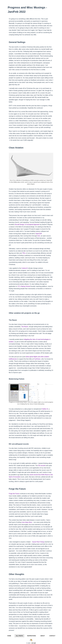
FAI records (42, 466)
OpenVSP (39, 234)
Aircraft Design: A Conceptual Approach (27, 224)
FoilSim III (45, 409)
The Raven (25, 327)
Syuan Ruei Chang (38, 542)
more (23, 522)
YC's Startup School (24, 286)
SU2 (39, 236)
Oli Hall (34, 643)
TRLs (24, 253)
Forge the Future (14, 494)
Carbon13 (25, 268)
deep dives (29, 522)
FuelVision (37, 359)
